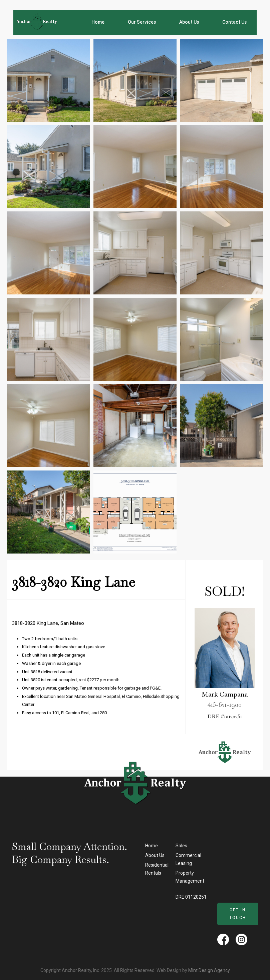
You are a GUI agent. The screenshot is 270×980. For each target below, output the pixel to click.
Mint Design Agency (209, 970)
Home (98, 22)
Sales (181, 846)
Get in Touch (238, 914)
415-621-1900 (225, 706)
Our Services (142, 22)
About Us (189, 22)
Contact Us (234, 22)
